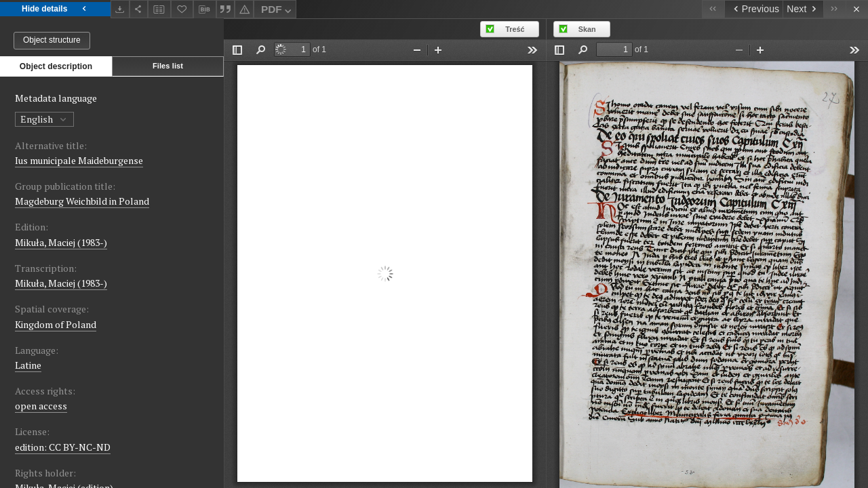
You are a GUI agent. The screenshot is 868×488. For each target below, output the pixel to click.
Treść (515, 29)
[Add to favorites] (182, 9)
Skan (587, 29)
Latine (28, 365)
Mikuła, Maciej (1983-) (61, 242)
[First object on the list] (713, 9)
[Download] (120, 9)
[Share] (139, 9)
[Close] (857, 9)
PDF (278, 11)
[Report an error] (244, 9)
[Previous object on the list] (753, 9)
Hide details (55, 9)
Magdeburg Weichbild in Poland (82, 201)
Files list (168, 66)
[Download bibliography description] (205, 9)
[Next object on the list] (803, 9)
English (44, 119)
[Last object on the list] (834, 9)
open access (41, 406)
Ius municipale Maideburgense (79, 160)
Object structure (52, 40)
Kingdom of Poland (56, 324)
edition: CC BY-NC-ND (63, 447)
